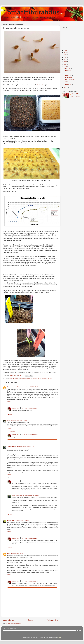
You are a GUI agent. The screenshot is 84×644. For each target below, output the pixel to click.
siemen (21, 378)
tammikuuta (69, 85)
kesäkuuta (68, 73)
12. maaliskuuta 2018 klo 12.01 (30, 435)
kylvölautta (15, 378)
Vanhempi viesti (52, 620)
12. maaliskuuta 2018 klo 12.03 (30, 408)
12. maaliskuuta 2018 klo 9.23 (22, 520)
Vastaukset (12, 405)
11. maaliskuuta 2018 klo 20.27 (30, 387)
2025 (65, 50)
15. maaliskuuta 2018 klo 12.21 (19, 553)
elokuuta (68, 68)
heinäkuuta (68, 71)
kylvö (11, 378)
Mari (9, 553)
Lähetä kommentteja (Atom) (14, 624)
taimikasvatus (27, 378)
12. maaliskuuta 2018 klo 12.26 (31, 495)
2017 (65, 88)
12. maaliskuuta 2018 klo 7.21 (26, 447)
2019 (65, 64)
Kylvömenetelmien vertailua (72, 82)
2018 (65, 66)
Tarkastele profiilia (75, 96)
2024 (65, 53)
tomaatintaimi (44, 378)
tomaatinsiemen (35, 378)
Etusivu (30, 620)
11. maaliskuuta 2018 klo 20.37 (19, 420)
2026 (65, 48)
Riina (9, 420)
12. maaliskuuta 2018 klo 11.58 (30, 538)
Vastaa (9, 402)
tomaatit (50, 378)
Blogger (59, 637)
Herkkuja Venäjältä (70, 80)
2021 (65, 60)
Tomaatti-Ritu (15, 408)
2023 (65, 55)
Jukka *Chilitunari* (13, 447)
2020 (65, 62)
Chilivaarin (40, 85)
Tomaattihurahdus (32, 12)
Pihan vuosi (11, 520)
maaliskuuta (69, 78)
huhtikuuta (68, 75)
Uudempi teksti (9, 620)
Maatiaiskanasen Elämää (14, 387)
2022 (65, 57)
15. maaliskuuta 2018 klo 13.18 (30, 581)
